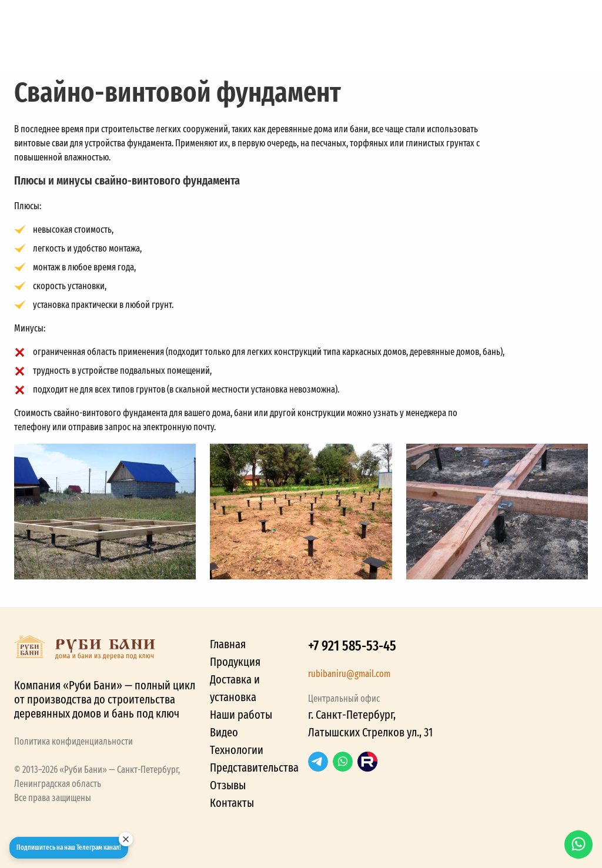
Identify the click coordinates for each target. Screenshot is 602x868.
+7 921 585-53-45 (352, 646)
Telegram (318, 762)
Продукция (235, 662)
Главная (228, 644)
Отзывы (228, 785)
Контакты (232, 803)
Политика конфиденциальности (73, 741)
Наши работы (241, 715)
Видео (224, 732)
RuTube (367, 762)
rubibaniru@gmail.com (349, 674)
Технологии (237, 750)
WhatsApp (343, 762)
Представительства (254, 768)
